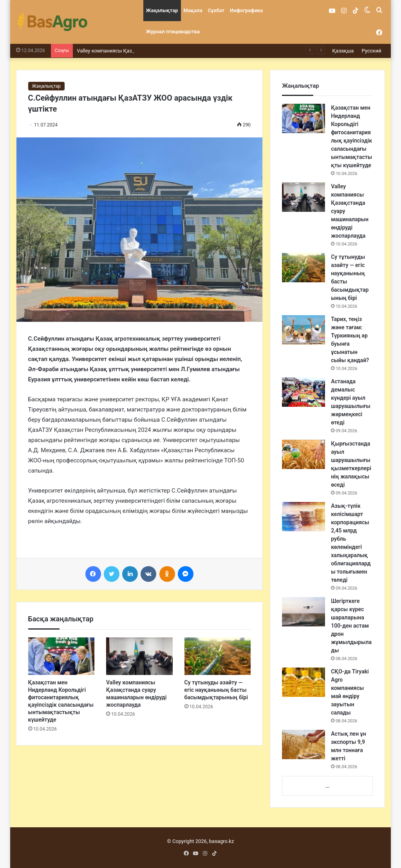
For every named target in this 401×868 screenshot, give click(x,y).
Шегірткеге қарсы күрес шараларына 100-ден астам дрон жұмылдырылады (351, 626)
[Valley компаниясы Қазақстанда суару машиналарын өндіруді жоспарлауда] (139, 656)
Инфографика (246, 10)
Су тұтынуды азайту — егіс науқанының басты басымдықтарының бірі (216, 690)
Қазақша (343, 51)
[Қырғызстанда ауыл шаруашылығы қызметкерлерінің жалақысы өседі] (303, 454)
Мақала (193, 10)
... (328, 786)
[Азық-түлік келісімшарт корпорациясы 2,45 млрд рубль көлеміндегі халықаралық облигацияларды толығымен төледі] (303, 517)
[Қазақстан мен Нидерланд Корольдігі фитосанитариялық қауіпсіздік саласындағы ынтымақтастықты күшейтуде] (61, 656)
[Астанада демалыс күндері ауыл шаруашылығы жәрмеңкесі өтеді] (303, 392)
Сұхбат (216, 10)
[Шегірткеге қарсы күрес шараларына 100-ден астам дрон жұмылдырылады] (303, 612)
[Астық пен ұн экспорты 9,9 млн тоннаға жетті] (303, 744)
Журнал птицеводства (173, 32)
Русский (371, 51)
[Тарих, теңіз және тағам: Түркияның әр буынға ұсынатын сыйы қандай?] (303, 330)
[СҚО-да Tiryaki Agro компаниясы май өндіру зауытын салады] (303, 682)
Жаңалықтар (162, 10)
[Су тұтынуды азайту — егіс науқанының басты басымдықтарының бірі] (218, 656)
